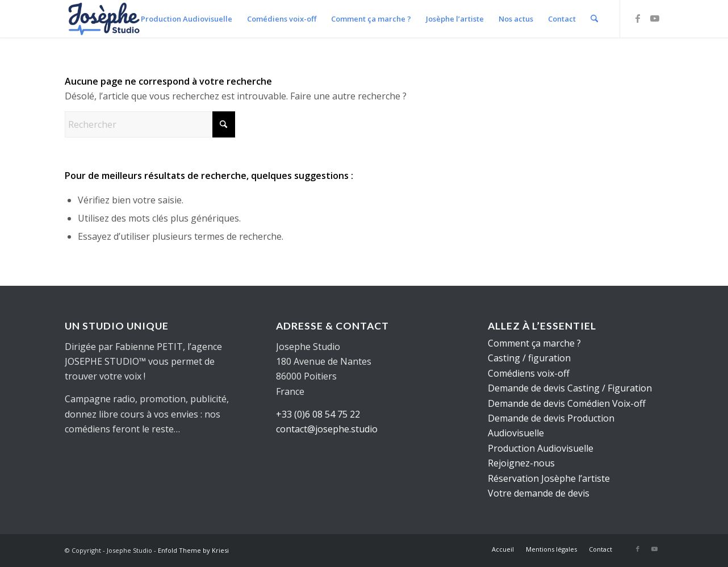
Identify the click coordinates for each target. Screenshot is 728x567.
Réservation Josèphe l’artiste (549, 478)
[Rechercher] (594, 19)
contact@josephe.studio (327, 429)
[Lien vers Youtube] (655, 18)
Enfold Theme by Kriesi (193, 550)
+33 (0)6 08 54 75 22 (318, 414)
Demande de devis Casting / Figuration (570, 388)
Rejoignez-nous (521, 463)
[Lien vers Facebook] (638, 18)
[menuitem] (187, 19)
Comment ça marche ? (534, 343)
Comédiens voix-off (529, 373)
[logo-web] (104, 19)
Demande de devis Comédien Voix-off (567, 403)
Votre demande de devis (539, 493)
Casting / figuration (529, 358)
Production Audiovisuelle (541, 448)
